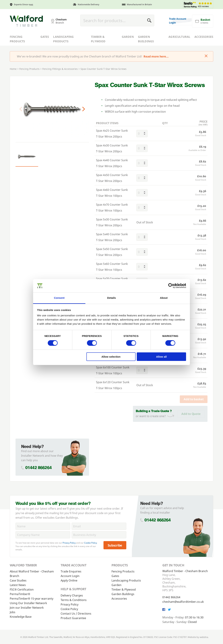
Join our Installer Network (27, 608)
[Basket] (203, 21)
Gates (45, 37)
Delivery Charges (72, 595)
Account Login (70, 576)
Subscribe (115, 545)
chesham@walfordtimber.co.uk (183, 602)
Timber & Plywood (98, 39)
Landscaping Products (63, 39)
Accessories (204, 37)
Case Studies (18, 580)
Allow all (161, 357)
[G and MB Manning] (26, 21)
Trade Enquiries (71, 571)
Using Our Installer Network (28, 603)
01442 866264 (38, 468)
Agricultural (179, 37)
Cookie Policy (91, 543)
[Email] (99, 526)
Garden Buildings (146, 39)
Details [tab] (111, 298)
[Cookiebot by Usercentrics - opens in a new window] (171, 286)
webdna (204, 637)
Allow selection (111, 357)
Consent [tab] (59, 298)
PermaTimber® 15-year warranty (32, 599)
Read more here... (156, 56)
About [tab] (164, 298)
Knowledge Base (21, 617)
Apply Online (69, 580)
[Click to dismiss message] (206, 56)
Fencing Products (17, 39)
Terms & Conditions (74, 600)
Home (13, 69)
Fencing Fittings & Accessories (60, 69)
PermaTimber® (20, 594)
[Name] (43, 526)
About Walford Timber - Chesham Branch (32, 574)
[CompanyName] (43, 535)
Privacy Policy (69, 543)
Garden (128, 37)
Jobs (13, 612)
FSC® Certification (22, 590)
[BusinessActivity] (99, 535)
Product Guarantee (73, 618)
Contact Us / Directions (76, 614)
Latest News (18, 585)
